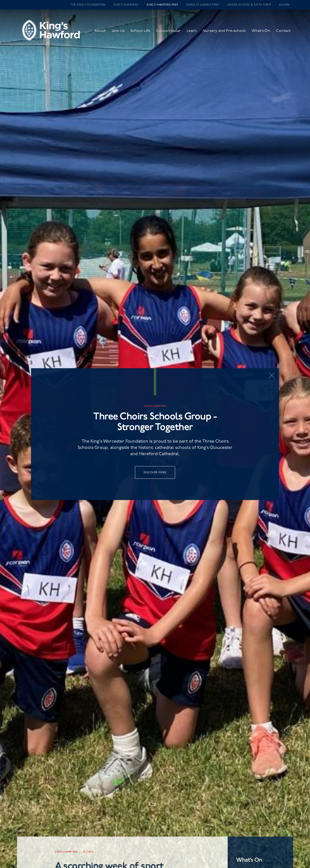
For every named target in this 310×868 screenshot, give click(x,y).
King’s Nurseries (126, 5)
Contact (287, 33)
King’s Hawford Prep (163, 5)
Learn (196, 33)
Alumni (284, 5)
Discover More (155, 472)
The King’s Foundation (88, 5)
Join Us (122, 33)
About (104, 33)
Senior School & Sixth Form (249, 5)
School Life (144, 33)
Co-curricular (172, 33)
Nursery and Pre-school (228, 33)
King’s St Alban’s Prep (203, 5)
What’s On (265, 33)
